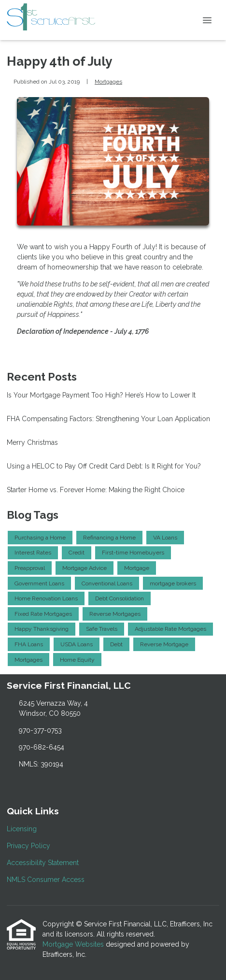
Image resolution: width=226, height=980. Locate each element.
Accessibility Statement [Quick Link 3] (43, 863)
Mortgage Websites (74, 944)
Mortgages (108, 82)
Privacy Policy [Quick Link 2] (28, 846)
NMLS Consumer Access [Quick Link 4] (46, 880)
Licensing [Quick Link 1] (22, 829)
